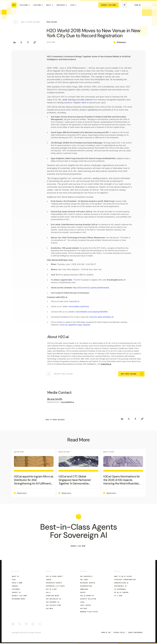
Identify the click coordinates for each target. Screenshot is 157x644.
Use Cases (84, 580)
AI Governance (120, 589)
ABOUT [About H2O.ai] (49, 5)
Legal (82, 602)
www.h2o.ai (74, 301)
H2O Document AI (53, 602)
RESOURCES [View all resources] (61, 5)
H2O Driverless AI (53, 599)
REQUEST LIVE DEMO (109, 5)
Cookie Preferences (135, 632)
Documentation (86, 586)
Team (14, 580)
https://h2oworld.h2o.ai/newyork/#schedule (91, 288)
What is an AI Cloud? (123, 576)
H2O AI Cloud (51, 589)
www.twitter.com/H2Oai (79, 306)
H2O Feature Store (53, 605)
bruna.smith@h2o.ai (68, 402)
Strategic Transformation (125, 580)
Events (83, 592)
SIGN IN (137, 5)
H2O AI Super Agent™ (54, 576)
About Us (15, 576)
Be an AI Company (121, 592)
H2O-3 (48, 592)
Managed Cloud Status (89, 612)
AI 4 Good (118, 596)
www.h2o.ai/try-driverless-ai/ (101, 317)
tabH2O (49, 580)
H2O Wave (50, 608)
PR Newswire (121, 42)
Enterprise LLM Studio (55, 586)
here (84, 103)
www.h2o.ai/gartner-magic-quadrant (75, 325)
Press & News (17, 583)
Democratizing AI (121, 583)
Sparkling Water (53, 596)
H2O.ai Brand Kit (87, 596)
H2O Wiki (84, 608)
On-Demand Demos (18, 599)
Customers (16, 589)
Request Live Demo (19, 596)
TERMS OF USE (106, 632)
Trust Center (86, 605)
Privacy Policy (119, 632)
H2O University (86, 576)
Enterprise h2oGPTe (54, 583)
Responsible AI (121, 586)
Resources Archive (88, 583)
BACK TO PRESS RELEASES (55, 420)
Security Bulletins (88, 599)
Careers (15, 586)
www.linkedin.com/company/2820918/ (92, 312)
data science (86, 100)
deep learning (69, 100)
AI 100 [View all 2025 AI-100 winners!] (72, 5)
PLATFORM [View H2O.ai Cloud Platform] (37, 5)
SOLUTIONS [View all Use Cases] (24, 5)
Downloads (84, 589)
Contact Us (16, 592)
